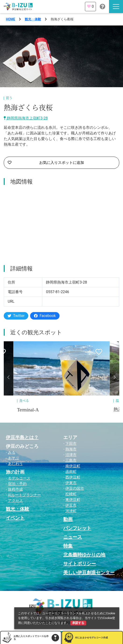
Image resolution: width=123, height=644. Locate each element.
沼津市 (71, 455)
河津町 (71, 511)
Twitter (16, 316)
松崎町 (71, 494)
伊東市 (71, 483)
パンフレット (77, 528)
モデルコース (19, 478)
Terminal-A (28, 410)
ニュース (73, 537)
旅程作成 (15, 489)
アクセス (15, 501)
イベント (15, 518)
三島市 (71, 460)
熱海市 (71, 449)
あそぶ (14, 458)
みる (12, 452)
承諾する (78, 623)
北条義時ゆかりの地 (84, 555)
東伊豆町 (73, 500)
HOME (11, 19)
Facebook (45, 316)
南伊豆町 (73, 466)
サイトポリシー (80, 564)
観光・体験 (33, 19)
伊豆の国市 (75, 488)
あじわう (15, 464)
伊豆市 (71, 505)
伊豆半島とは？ (22, 437)
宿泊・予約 (17, 484)
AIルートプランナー (25, 495)
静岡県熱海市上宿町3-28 (26, 118)
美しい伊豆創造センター (89, 572)
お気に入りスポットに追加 (46, 163)
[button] (8, 377)
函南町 (71, 472)
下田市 (71, 444)
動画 (68, 519)
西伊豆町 (73, 477)
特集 (68, 546)
